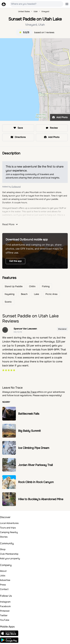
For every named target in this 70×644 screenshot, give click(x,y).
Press (3, 585)
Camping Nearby (9, 532)
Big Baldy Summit (29, 431)
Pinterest (5, 611)
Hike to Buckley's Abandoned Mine (41, 499)
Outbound (16, 187)
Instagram (5, 602)
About (3, 571)
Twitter (4, 615)
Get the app (15, 261)
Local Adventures (9, 523)
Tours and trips (8, 528)
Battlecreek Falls (29, 414)
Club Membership (9, 554)
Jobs (3, 576)
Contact (4, 589)
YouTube (5, 620)
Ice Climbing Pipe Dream (34, 448)
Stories (4, 537)
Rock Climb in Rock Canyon (36, 482)
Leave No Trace (28, 392)
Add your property (10, 558)
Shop (3, 549)
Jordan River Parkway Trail (35, 465)
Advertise (5, 580)
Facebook (5, 606)
